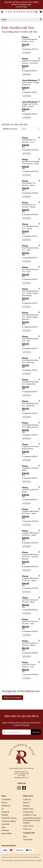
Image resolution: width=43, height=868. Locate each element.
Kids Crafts (6, 844)
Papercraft (5, 831)
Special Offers (7, 853)
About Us (26, 822)
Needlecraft (6, 825)
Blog (25, 856)
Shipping (26, 825)
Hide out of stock (11, 129)
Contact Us (27, 819)
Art (3, 828)
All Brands (5, 850)
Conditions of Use (30, 834)
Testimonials (28, 859)
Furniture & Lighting (9, 841)
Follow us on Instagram (13, 698)
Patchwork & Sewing (9, 837)
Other (4, 847)
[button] (2, 12)
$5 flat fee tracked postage (21, 5)
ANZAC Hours (28, 845)
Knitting (4, 822)
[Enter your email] (19, 751)
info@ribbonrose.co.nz (21, 797)
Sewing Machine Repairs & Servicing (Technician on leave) (32, 840)
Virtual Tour (27, 848)
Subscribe (36, 751)
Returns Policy (28, 828)
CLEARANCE (6, 819)
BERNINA (5, 834)
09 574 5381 (23, 7)
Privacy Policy (28, 831)
